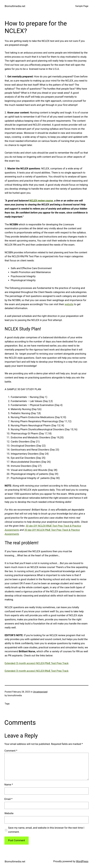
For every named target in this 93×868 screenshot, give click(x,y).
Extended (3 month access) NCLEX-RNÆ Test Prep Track (37, 671)
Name (9, 785)
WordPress (82, 861)
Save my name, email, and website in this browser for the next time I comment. (46, 830)
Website (9, 813)
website (69, 304)
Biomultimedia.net (15, 6)
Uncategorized (40, 692)
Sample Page (82, 6)
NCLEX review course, (42, 201)
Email (8, 799)
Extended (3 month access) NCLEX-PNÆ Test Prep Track (37, 663)
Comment (11, 751)
